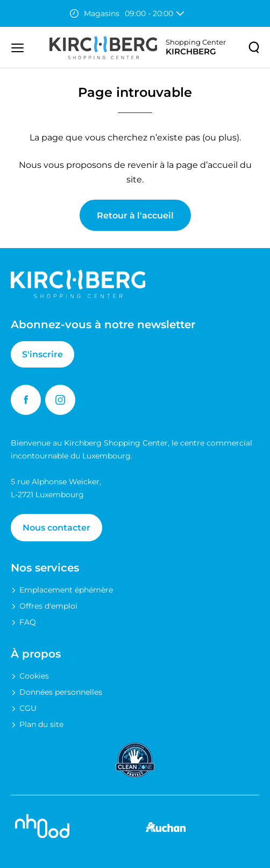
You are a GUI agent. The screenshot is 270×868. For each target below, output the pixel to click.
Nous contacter (56, 528)
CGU (28, 708)
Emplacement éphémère (66, 590)
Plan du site (41, 724)
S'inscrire (42, 354)
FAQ (28, 622)
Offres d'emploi (48, 606)
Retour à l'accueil (135, 216)
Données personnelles (61, 692)
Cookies (34, 676)
